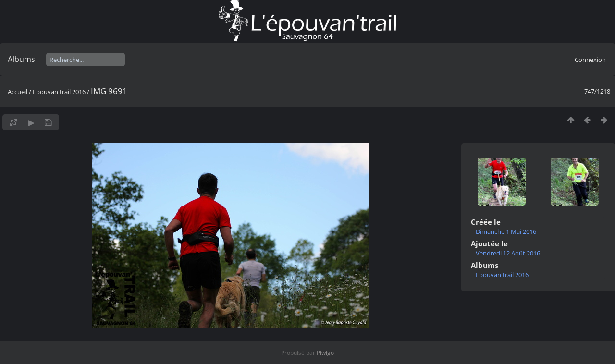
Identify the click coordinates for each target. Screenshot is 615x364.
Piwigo (325, 353)
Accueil (18, 92)
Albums (21, 59)
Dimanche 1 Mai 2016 (506, 231)
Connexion (590, 60)
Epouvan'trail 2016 (59, 92)
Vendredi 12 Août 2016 (508, 253)
